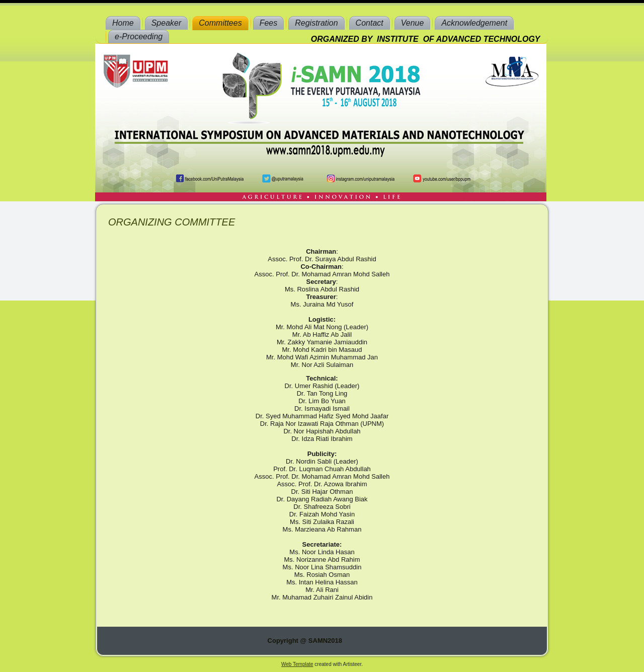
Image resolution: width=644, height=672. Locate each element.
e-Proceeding (139, 36)
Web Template (297, 664)
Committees (220, 23)
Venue (413, 23)
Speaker (167, 23)
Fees (269, 23)
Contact (370, 23)
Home (123, 23)
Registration (316, 23)
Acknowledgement (474, 23)
